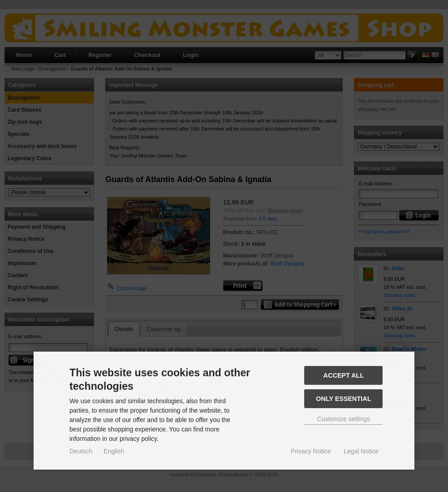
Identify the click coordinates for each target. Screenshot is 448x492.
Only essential (343, 399)
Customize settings (344, 419)
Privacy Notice (311, 451)
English (114, 451)
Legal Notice (361, 451)
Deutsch (81, 451)
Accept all (344, 375)
